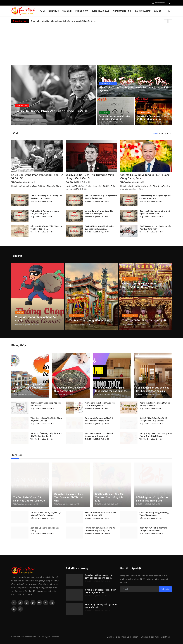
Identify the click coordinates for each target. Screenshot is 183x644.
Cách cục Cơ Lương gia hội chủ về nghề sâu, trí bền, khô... (155, 212)
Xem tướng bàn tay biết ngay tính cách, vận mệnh (101, 606)
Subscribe (166, 589)
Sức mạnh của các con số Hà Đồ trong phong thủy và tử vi (115, 117)
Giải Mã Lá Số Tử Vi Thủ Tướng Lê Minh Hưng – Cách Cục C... (90, 177)
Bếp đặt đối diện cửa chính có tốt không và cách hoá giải (153, 390)
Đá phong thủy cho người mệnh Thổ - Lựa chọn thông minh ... (99, 420)
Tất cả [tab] (156, 133)
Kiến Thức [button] (54, 11)
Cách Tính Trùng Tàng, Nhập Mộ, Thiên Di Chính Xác (154, 514)
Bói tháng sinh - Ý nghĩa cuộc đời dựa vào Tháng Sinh (153, 499)
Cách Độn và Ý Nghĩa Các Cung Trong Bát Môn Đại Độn (153, 529)
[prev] (166, 21)
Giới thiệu (165, 637)
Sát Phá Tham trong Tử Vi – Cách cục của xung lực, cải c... (99, 228)
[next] (170, 21)
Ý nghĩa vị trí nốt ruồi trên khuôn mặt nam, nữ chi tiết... (100, 591)
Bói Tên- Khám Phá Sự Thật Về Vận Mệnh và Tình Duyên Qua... (46, 514)
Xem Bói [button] (159, 11)
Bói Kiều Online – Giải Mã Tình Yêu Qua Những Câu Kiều (109, 498)
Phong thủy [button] (83, 11)
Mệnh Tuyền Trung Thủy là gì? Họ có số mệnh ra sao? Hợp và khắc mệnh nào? (133, 89)
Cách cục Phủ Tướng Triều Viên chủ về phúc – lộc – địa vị (46, 228)
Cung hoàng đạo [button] (101, 11)
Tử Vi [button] (43, 11)
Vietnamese (158, 3)
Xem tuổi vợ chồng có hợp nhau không (45, 529)
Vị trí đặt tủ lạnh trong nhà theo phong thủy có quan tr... (111, 390)
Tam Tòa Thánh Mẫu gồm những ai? (145, 321)
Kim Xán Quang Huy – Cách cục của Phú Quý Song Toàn (155, 228)
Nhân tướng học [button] (123, 11)
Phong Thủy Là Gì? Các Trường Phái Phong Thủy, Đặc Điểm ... (156, 435)
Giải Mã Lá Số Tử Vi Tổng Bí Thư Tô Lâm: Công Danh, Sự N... (146, 177)
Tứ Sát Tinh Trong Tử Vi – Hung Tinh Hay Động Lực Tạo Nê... (47, 197)
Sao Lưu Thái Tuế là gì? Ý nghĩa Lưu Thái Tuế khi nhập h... (101, 197)
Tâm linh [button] (68, 11)
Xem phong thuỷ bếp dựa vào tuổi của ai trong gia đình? (100, 404)
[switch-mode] (170, 3)
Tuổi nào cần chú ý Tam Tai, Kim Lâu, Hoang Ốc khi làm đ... (29, 388)
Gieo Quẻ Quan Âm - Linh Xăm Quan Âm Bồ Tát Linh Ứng (69, 498)
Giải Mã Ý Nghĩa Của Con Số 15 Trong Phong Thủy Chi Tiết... (153, 420)
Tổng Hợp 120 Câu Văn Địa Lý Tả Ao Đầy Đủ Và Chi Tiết (46, 420)
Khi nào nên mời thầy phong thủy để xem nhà (70, 390)
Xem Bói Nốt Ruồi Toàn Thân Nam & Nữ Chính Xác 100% (101, 514)
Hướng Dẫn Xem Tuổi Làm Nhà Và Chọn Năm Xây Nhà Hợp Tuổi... (100, 529)
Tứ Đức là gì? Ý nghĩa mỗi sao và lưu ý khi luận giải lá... (45, 212)
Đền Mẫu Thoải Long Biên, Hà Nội (89, 321)
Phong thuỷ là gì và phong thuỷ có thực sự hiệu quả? (155, 404)
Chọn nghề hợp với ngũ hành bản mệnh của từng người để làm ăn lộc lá (63, 21)
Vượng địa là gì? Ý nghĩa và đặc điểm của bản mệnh (99, 212)
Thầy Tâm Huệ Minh (23, 120)
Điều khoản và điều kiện (127, 637)
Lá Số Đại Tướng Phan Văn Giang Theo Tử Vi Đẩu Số (35, 177)
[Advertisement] (92, 43)
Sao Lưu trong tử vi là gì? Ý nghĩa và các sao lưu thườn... (155, 197)
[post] (54, 95)
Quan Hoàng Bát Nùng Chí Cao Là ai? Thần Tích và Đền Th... (152, 117)
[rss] (20, 609)
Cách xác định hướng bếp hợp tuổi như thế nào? (46, 404)
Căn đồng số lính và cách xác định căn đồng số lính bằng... (99, 577)
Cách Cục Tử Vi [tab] (165, 133)
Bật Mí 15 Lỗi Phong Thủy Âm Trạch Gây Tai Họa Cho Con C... (46, 435)
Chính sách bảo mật (149, 637)
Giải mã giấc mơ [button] (144, 11)
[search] (169, 11)
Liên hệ (110, 637)
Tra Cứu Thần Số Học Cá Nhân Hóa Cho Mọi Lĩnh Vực (29, 499)
